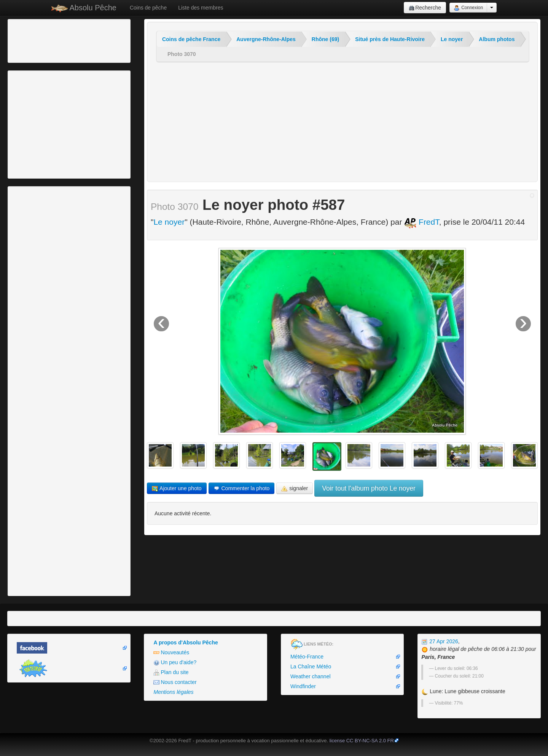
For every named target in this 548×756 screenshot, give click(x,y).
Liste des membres (201, 8)
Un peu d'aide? (175, 662)
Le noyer (452, 39)
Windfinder (303, 686)
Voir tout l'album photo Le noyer (369, 488)
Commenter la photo (242, 488)
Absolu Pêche (84, 8)
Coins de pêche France (191, 39)
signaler (295, 488)
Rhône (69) (325, 39)
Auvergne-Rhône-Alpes (266, 39)
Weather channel (311, 676)
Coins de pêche (148, 8)
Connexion (468, 8)
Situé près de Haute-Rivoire (390, 39)
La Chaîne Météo (311, 666)
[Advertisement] (51, 40)
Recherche (425, 8)
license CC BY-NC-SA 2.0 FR (362, 741)
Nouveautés (171, 653)
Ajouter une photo (177, 488)
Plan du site (171, 672)
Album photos (497, 39)
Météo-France (307, 657)
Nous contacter (175, 682)
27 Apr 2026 (440, 641)
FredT (422, 222)
